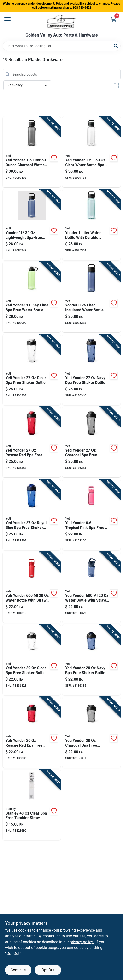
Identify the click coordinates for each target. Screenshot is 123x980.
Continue (18, 970)
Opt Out (48, 970)
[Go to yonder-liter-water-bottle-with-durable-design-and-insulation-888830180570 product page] (91, 225)
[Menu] (7, 19)
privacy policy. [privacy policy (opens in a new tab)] (82, 942)
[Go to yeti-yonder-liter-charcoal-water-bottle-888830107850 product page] (32, 152)
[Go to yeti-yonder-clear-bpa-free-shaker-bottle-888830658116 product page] (32, 370)
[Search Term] (62, 46)
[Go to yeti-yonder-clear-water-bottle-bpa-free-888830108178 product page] (91, 152)
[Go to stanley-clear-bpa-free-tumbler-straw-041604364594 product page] (32, 805)
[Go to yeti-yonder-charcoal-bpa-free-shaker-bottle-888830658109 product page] (91, 732)
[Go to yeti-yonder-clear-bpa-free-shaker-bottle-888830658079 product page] (32, 660)
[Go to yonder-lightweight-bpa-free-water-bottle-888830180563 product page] (32, 225)
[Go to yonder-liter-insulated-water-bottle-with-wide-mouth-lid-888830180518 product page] (91, 297)
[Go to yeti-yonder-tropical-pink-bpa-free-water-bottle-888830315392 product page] (91, 515)
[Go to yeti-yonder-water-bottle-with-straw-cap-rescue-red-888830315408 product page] (32, 587)
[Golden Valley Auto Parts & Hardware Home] (61, 22)
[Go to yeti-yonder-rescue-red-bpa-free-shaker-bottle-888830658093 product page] (32, 732)
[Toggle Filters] (117, 85)
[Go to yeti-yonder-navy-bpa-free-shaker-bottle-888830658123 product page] (91, 370)
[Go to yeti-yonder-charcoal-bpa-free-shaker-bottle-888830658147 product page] (91, 442)
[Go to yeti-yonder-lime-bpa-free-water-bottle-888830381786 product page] (32, 297)
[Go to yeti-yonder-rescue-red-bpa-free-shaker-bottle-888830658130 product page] (32, 442)
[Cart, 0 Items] (113, 19)
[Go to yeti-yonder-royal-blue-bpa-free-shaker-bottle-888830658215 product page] (32, 515)
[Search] (116, 46)
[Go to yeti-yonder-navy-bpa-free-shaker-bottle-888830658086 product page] (91, 660)
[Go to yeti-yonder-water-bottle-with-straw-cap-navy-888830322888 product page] (91, 587)
